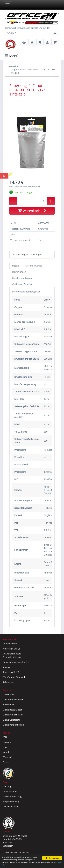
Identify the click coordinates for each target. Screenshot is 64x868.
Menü (12, 56)
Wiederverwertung (12, 796)
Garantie (7, 742)
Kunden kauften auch (23, 278)
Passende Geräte (33, 266)
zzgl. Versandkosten (32, 186)
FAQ (5, 737)
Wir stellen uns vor (12, 649)
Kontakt (7, 667)
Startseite (13, 66)
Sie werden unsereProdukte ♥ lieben (12, 655)
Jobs (5, 747)
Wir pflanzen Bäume (14, 677)
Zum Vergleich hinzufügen (27, 254)
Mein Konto (9, 694)
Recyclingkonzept (11, 802)
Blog (5, 782)
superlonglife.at (32, 292)
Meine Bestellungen (13, 710)
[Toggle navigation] (8, 5)
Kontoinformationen (13, 700)
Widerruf (7, 757)
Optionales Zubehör (22, 284)
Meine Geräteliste (11, 720)
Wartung (7, 786)
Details (16, 266)
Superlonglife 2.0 (11, 672)
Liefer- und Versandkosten (16, 662)
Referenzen (8, 682)
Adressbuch (9, 705)
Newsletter (8, 752)
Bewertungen (19, 272)
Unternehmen (10, 644)
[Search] (29, 33)
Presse (6, 762)
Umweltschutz (10, 791)
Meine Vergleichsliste (13, 725)
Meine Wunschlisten (13, 715)
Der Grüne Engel (11, 807)
